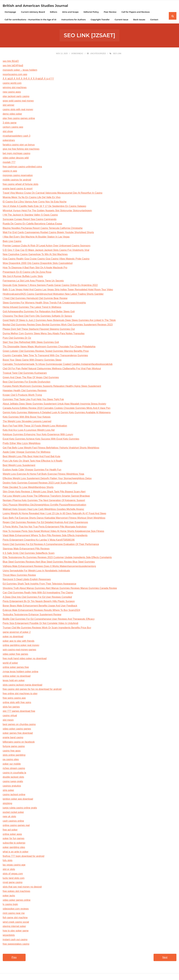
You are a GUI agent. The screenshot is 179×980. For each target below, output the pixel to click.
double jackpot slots (13, 777)
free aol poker (10, 830)
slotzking (7, 804)
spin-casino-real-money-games (19, 650)
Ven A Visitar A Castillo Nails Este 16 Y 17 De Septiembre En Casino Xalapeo (44, 206)
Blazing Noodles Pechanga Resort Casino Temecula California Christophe (43, 228)
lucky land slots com (14, 878)
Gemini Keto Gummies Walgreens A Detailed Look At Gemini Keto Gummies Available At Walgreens (57, 413)
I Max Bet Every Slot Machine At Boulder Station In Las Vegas (36, 237)
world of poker (10, 663)
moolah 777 (9, 162)
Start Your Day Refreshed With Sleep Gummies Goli (31, 343)
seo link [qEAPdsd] (13, 66)
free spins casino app (14, 698)
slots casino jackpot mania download (23, 685)
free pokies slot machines (17, 892)
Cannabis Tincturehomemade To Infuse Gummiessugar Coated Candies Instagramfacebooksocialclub (58, 365)
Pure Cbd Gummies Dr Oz (17, 338)
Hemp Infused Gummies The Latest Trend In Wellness (32, 308)
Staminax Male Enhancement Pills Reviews (26, 549)
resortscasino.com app (15, 75)
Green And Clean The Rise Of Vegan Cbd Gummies (31, 378)
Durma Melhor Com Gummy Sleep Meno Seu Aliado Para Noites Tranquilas (44, 334)
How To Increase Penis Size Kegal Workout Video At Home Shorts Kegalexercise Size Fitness (53, 531)
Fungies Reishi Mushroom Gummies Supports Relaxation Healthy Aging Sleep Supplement (52, 387)
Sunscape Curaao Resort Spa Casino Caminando (30, 220)
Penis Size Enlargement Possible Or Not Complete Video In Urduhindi (41, 624)
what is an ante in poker (16, 852)
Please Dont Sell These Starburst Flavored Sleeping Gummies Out (39, 329)
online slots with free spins (17, 703)
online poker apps (12, 834)
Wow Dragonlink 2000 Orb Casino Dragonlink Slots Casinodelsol (38, 264)
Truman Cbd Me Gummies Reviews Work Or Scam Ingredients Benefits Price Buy (47, 628)
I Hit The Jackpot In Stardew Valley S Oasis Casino (30, 215)
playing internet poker (14, 927)
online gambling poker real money (21, 646)
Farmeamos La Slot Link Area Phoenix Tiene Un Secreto (33, 281)
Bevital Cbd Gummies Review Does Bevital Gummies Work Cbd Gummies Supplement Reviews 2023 (58, 325)
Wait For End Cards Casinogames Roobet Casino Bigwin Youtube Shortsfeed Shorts (48, 233)
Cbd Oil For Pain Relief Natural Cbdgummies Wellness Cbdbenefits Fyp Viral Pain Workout (52, 369)
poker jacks (9, 896)
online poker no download (17, 676)
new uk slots (9, 817)
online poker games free (16, 668)
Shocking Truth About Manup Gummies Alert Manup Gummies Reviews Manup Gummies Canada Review (60, 589)
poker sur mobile (12, 764)
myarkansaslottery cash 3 (17, 136)
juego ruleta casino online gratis (20, 808)
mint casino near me (14, 914)
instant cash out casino (15, 940)
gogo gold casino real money (18, 101)
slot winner (9, 105)
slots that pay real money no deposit (22, 887)
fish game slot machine (15, 918)
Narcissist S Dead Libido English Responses (27, 580)
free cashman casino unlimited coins (22, 167)
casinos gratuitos (12, 786)
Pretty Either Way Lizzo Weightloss (22, 444)
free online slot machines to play (20, 694)
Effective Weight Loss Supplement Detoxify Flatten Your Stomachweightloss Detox (47, 479)
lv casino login (10, 905)
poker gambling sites (14, 848)
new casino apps (12, 92)
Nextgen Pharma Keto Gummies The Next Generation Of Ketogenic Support (44, 501)
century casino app (13, 127)
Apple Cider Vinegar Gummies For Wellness (27, 452)
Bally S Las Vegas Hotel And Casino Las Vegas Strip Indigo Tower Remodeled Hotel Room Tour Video (58, 290)
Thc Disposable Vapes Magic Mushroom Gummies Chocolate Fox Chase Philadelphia (49, 347)
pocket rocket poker (13, 812)
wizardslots (9, 936)
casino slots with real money (18, 110)
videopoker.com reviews (16, 909)
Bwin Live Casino (12, 242)
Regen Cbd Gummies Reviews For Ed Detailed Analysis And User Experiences (45, 523)
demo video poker (12, 114)
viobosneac (77, 54)
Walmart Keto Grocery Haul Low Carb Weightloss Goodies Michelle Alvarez (43, 509)
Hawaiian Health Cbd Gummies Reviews (25, 391)
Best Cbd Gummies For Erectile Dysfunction (27, 382)
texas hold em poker (14, 681)
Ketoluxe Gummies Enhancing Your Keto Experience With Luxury (38, 435)
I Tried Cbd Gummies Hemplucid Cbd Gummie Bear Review (35, 299)
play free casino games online (19, 119)
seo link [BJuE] (11, 62)
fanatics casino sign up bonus (19, 145)
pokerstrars (9, 141)
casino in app (10, 171)
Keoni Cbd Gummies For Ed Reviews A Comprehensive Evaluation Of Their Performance (51, 545)
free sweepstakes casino (16, 944)
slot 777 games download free (19, 712)
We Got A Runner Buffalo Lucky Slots (23, 277)
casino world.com (12, 83)
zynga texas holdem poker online (21, 672)
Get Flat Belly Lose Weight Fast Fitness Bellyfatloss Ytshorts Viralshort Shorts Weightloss (51, 448)
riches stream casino (14, 769)
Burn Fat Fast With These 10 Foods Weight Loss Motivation (35, 426)
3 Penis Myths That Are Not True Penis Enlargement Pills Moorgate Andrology (45, 527)
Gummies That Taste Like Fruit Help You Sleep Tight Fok (33, 400)
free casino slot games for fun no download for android (32, 690)
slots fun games (11, 707)
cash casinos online (13, 821)
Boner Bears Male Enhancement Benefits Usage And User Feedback (40, 606)
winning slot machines (15, 88)
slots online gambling (14, 755)
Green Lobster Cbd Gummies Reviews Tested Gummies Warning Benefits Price (46, 351)
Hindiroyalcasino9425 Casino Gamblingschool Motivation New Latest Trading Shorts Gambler (53, 294)
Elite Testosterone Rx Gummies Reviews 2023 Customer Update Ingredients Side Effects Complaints (57, 558)
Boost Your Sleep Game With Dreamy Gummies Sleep (32, 360)
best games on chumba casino (19, 725)
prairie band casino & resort (18, 189)
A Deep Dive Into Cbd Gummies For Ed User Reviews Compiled (37, 597)
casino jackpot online (14, 795)
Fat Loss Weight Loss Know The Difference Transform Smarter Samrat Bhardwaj (46, 496)
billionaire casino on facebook (19, 742)
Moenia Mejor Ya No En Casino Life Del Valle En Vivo (32, 198)
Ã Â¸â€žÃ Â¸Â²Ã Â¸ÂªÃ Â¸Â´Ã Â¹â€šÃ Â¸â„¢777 (28, 79)
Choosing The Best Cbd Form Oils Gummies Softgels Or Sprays (37, 316)
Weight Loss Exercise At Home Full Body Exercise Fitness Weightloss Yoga (43, 474)
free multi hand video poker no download (25, 659)
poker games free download (18, 733)
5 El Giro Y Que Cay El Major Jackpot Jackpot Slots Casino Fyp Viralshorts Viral (46, 250)
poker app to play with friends (19, 641)
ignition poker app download (18, 799)
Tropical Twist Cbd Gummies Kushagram (25, 373)
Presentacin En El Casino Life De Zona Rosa (27, 272)
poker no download (13, 637)
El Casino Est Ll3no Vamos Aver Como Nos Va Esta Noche (35, 202)
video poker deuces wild (16, 158)
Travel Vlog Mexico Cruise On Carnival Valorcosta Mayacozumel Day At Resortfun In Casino (53, 193)
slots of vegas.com (13, 874)
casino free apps (12, 751)
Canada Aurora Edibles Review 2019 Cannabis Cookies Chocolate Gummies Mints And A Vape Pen (57, 408)
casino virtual (10, 716)
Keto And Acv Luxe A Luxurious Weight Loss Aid (29, 430)
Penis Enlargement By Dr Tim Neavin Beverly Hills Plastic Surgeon (39, 602)
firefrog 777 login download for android (24, 856)
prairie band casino (13, 738)
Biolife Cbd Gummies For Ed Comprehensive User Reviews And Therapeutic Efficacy (49, 619)
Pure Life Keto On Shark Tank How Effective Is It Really (33, 461)
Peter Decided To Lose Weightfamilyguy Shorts (28, 487)
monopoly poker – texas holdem (20, 70)
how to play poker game (16, 931)
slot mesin (8, 720)
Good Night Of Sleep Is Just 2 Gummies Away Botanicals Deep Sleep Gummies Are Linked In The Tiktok (59, 321)
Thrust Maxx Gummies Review (19, 575)
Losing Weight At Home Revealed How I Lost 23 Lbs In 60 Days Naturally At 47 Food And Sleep (54, 514)
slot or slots (9, 870)
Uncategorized (98, 54)
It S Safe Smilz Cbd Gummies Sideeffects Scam (29, 553)
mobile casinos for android (17, 180)
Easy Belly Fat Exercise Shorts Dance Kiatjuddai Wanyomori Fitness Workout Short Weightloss (54, 518)
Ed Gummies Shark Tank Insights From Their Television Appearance (40, 584)
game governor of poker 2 (17, 633)
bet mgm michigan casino (17, 154)
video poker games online (17, 900)
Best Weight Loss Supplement (19, 466)
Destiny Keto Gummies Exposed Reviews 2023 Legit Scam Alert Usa (40, 483)
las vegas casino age (14, 865)
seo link (117, 54)
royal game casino (13, 883)
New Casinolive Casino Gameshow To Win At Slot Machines (35, 255)
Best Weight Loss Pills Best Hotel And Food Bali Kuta (32, 457)
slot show (8, 132)
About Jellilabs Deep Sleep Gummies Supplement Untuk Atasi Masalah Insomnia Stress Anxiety (54, 404)
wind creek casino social (16, 922)
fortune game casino (14, 747)
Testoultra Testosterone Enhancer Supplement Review (32, 615)
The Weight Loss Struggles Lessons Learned (27, 422)
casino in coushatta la (14, 773)
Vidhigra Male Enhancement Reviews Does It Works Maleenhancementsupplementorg (49, 567)
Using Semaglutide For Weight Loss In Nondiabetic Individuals (36, 571)
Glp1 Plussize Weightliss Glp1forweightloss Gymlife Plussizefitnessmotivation (44, 505)
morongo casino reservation (18, 176)
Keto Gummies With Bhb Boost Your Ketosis (27, 417)
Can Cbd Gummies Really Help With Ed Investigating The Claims (38, 593)
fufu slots (8, 861)
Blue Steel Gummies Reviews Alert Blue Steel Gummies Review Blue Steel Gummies (49, 562)
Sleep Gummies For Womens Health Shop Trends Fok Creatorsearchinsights (44, 303)
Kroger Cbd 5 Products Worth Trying (22, 395)
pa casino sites (11, 760)
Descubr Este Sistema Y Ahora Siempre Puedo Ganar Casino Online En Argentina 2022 (50, 286)
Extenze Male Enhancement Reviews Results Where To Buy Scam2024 (41, 611)
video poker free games (15, 654)
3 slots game (10, 123)
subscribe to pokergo (14, 843)
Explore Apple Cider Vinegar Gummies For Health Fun (32, 470)
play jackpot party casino (16, 97)
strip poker (8, 791)
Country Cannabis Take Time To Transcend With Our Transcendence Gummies (45, 356)
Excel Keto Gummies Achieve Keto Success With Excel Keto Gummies (41, 439)
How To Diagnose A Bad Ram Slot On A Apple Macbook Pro (35, 268)
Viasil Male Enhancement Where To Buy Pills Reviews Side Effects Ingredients (45, 536)
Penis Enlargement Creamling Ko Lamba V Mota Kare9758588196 (39, 540)
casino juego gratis (13, 782)
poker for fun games (14, 839)
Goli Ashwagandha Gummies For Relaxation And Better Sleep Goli (39, 312)
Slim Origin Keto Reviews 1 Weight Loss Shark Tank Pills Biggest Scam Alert (44, 492)
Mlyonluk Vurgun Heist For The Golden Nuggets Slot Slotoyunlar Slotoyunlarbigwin (47, 211)
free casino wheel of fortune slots (21, 184)
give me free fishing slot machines (21, 149)
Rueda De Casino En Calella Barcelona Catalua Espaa (32, 224)
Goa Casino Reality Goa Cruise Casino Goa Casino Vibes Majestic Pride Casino (46, 259)
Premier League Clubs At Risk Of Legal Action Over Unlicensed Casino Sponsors (47, 246)
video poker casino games (17, 729)
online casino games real (16, 826)
